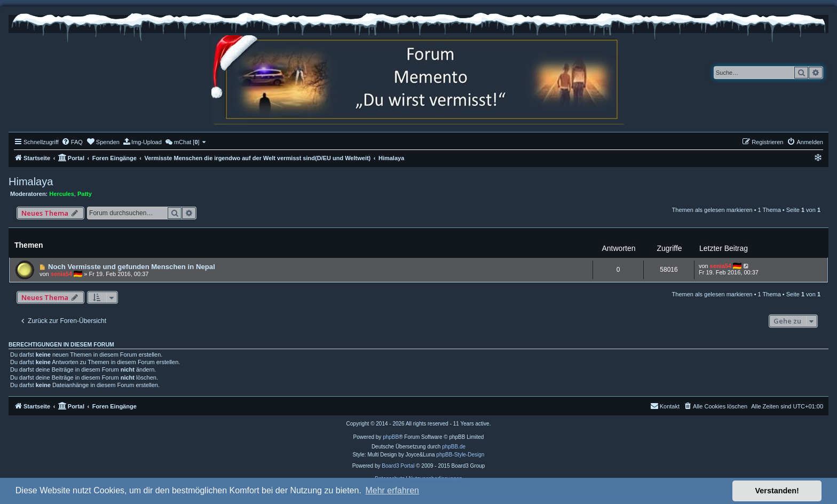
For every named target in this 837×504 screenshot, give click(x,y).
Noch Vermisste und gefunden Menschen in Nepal (132, 267)
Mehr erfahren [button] (392, 490)
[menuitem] (72, 142)
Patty (85, 194)
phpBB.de (454, 447)
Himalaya (31, 182)
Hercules (61, 194)
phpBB (391, 437)
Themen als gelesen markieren (712, 210)
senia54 (61, 274)
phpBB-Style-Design (460, 455)
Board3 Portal (398, 466)
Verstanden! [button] (777, 491)
